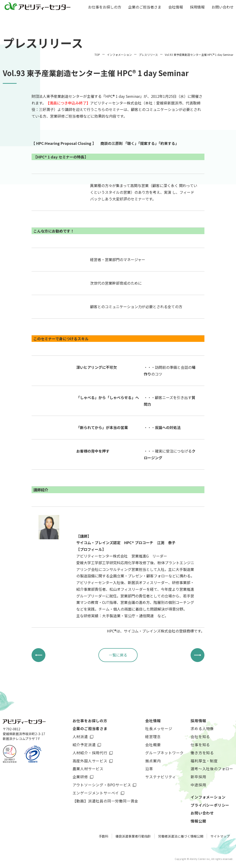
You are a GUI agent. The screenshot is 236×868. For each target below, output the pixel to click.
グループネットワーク (164, 753)
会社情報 (176, 7)
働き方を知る (202, 753)
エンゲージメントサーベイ (96, 793)
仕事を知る (200, 745)
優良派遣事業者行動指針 (133, 836)
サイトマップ (220, 836)
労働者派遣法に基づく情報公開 (181, 836)
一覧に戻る (118, 655)
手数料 (103, 836)
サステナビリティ (161, 777)
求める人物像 (202, 728)
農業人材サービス (88, 769)
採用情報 (197, 7)
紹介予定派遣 (84, 745)
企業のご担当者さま (145, 7)
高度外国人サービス (90, 761)
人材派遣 (80, 737)
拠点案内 (153, 761)
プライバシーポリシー (210, 805)
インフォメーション (208, 797)
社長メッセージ (159, 728)
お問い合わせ (223, 7)
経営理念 (153, 737)
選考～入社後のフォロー (212, 769)
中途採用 (198, 785)
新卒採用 (198, 777)
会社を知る (200, 737)
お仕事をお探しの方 (105, 7)
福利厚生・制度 (204, 761)
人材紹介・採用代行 (90, 753)
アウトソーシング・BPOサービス (102, 785)
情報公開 (198, 821)
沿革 (149, 769)
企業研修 (80, 777)
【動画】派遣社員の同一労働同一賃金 (106, 801)
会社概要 (153, 745)
